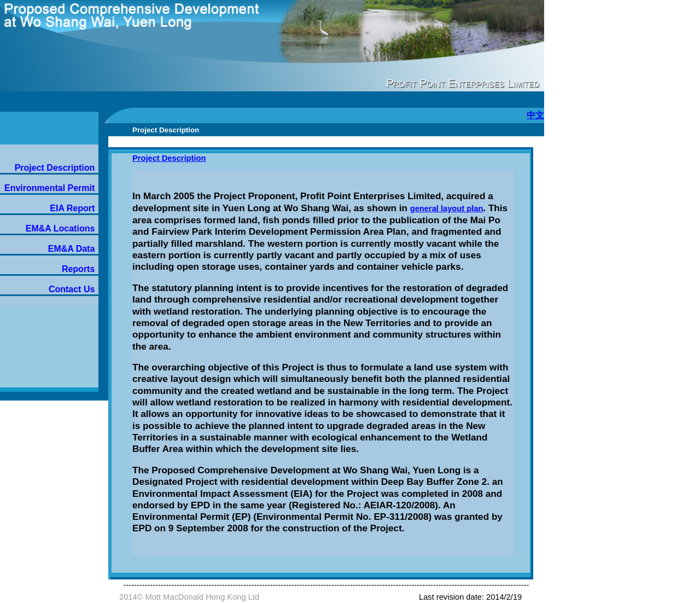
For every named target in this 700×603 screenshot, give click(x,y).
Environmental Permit (49, 188)
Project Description (55, 168)
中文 (535, 115)
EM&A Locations (60, 228)
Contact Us (72, 289)
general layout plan (447, 208)
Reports (78, 269)
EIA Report (72, 208)
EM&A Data (72, 249)
